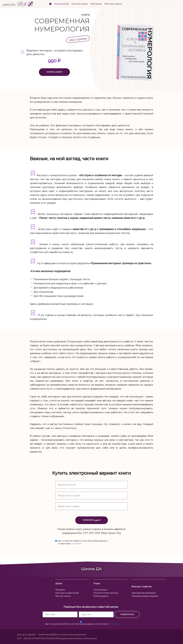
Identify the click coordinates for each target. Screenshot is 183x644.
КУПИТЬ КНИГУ (54, 72)
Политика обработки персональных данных (62, 635)
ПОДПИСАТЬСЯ (127, 614)
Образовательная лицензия (145, 596)
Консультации (80, 4)
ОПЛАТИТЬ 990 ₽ (92, 520)
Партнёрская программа (144, 593)
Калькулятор (62, 4)
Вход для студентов (142, 587)
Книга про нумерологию (67, 593)
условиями (77, 544)
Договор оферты (26, 635)
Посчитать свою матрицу (106, 593)
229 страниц (78, 39)
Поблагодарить (101, 596)
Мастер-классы (113, 4)
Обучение (96, 4)
